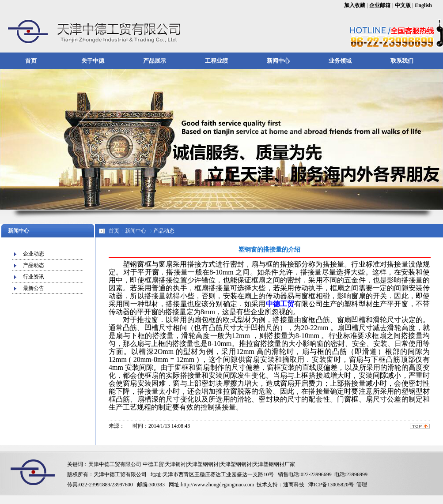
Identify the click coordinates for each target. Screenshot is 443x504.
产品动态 (34, 265)
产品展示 (155, 61)
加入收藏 (355, 5)
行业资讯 (34, 277)
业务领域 (340, 61)
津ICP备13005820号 (331, 485)
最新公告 (34, 288)
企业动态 (34, 254)
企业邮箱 (380, 5)
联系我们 (402, 61)
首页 (31, 61)
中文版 (403, 5)
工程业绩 (216, 61)
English (423, 5)
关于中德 (93, 61)
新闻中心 (278, 61)
